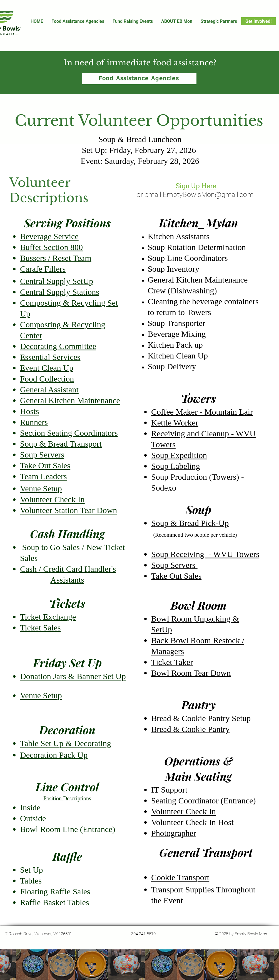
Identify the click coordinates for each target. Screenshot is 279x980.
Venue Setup (41, 695)
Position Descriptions (67, 798)
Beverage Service (49, 236)
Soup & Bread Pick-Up (190, 523)
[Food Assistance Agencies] (139, 79)
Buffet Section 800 (51, 247)
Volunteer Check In (184, 811)
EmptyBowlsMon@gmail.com (208, 195)
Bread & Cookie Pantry (190, 729)
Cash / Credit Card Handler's (68, 569)
